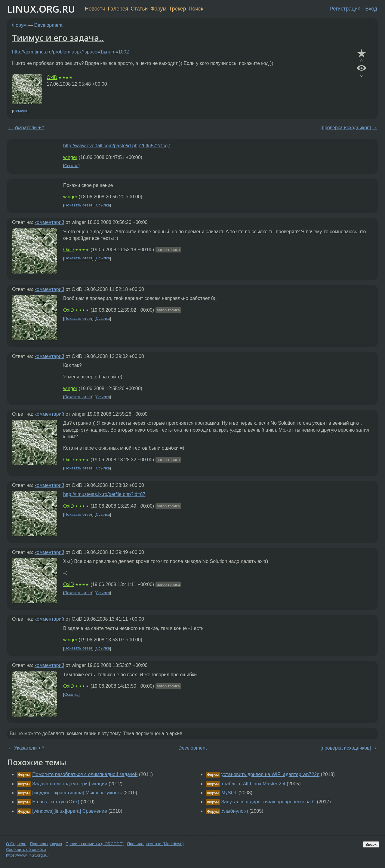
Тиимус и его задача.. (58, 38)
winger (70, 157)
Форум (158, 9)
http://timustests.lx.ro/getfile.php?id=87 (104, 494)
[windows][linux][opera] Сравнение (70, 811)
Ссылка (20, 111)
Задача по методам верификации (70, 784)
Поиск (196, 9)
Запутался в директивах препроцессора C (269, 802)
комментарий (49, 222)
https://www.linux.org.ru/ (27, 855)
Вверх (371, 844)
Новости (95, 9)
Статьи (139, 9)
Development (48, 25)
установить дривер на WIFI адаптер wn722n (271, 774)
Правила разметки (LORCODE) (95, 844)
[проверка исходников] (346, 128)
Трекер (178, 9)
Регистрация (345, 9)
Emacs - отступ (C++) (56, 802)
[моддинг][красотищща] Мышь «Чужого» (77, 793)
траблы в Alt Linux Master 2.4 (253, 784)
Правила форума (46, 844)
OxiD (52, 77)
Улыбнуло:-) (235, 811)
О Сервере (16, 844)
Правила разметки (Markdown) (155, 844)
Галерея (118, 9)
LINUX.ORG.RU (41, 9)
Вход (371, 9)
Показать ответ (79, 205)
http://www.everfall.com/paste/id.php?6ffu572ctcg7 (117, 146)
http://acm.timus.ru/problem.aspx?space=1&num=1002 (71, 52)
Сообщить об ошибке (26, 850)
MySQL (229, 793)
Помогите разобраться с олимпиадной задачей (85, 774)
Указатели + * (29, 128)
